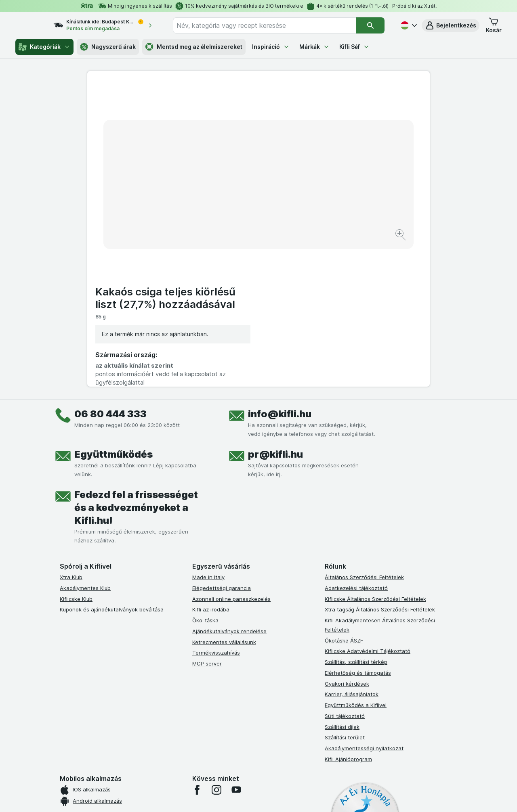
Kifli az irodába (211, 462)
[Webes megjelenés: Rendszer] (226, 796)
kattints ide (165, 743)
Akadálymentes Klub (85, 441)
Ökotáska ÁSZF (344, 493)
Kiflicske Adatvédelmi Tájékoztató (368, 504)
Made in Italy (208, 430)
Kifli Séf (354, 47)
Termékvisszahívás (216, 505)
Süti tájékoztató (345, 569)
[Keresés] (371, 25)
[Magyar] (408, 25)
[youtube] (236, 642)
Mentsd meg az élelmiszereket (194, 47)
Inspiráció (271, 47)
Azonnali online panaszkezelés (231, 452)
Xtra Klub (71, 430)
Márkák (314, 47)
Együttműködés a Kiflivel (356, 558)
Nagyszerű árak (108, 47)
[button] (451, 25)
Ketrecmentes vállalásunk (224, 495)
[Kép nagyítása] (230, 210)
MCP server (207, 516)
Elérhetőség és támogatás (358, 525)
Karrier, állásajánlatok (352, 547)
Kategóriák (44, 47)
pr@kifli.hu (275, 307)
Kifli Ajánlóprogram (348, 612)
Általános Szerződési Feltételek (364, 430)
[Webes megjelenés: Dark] (298, 796)
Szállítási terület (345, 590)
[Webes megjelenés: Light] (265, 796)
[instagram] (216, 642)
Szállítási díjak (342, 580)
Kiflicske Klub (76, 452)
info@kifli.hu (280, 267)
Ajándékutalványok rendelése (229, 484)
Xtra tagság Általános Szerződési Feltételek (380, 462)
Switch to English (272, 762)
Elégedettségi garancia (222, 441)
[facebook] (197, 642)
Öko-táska (205, 473)
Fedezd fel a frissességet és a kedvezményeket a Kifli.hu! (136, 360)
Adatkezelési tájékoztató (356, 441)
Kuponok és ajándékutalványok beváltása (112, 462)
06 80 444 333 (110, 267)
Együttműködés (113, 307)
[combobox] (272, 25)
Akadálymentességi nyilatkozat (364, 601)
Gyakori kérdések (347, 536)
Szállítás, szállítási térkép (356, 515)
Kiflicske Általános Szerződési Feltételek (375, 452)
